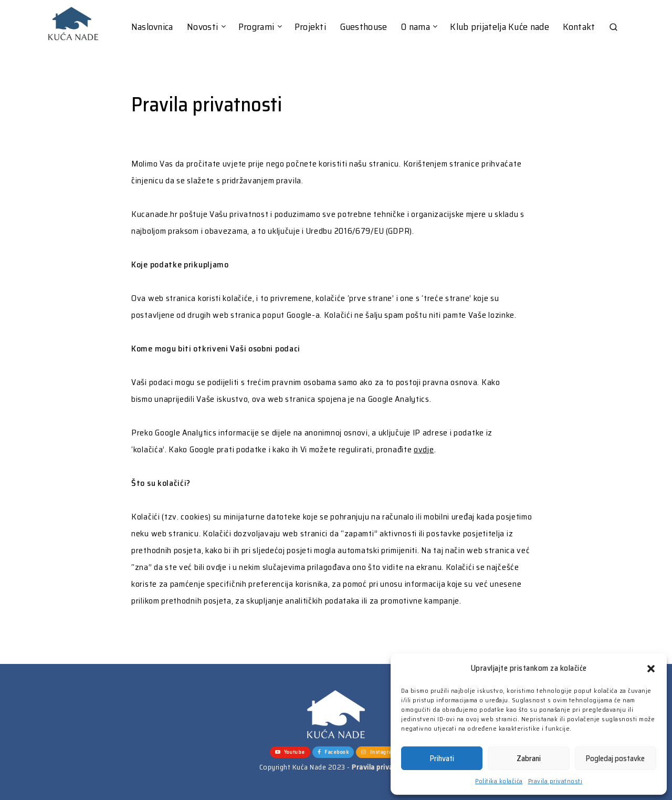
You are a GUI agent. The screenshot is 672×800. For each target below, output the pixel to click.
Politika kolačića (499, 781)
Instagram (379, 752)
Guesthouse (364, 27)
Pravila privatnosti (555, 781)
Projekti (310, 27)
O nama (416, 27)
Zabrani (529, 759)
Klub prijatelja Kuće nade (500, 27)
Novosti (202, 27)
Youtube (290, 752)
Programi (256, 27)
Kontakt (579, 27)
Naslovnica (152, 27)
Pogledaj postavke (615, 759)
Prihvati (442, 759)
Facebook (333, 752)
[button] (651, 669)
